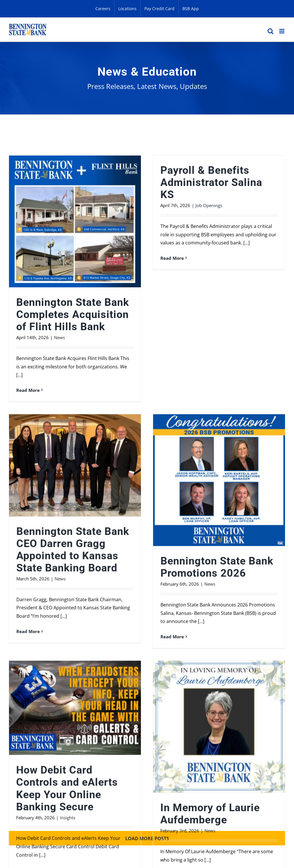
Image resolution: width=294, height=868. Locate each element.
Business (77, 765)
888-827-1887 (160, 790)
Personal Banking (30, 765)
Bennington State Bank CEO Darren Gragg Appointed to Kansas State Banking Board (186, 396)
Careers (210, 765)
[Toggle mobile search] (271, 31)
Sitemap (18, 815)
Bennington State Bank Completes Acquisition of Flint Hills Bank (73, 315)
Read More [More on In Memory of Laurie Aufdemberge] (200, 735)
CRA (277, 765)
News (59, 337)
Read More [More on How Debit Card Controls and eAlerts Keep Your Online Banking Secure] (85, 730)
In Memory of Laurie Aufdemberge (238, 674)
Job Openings (180, 205)
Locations (246, 765)
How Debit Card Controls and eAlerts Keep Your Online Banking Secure (124, 649)
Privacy (111, 765)
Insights (125, 678)
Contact (177, 765)
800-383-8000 (25, 799)
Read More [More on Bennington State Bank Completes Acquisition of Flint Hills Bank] (28, 390)
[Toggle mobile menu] (282, 31)
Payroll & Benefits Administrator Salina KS (183, 182)
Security (144, 765)
